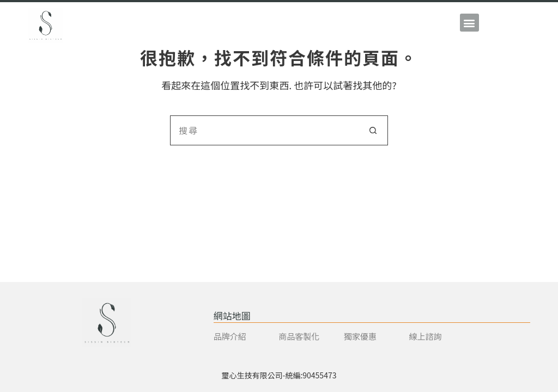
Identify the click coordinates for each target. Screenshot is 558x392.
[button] (469, 23)
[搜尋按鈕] (373, 130)
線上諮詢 (425, 336)
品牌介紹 (230, 336)
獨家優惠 (360, 336)
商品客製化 (299, 336)
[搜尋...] (264, 130)
